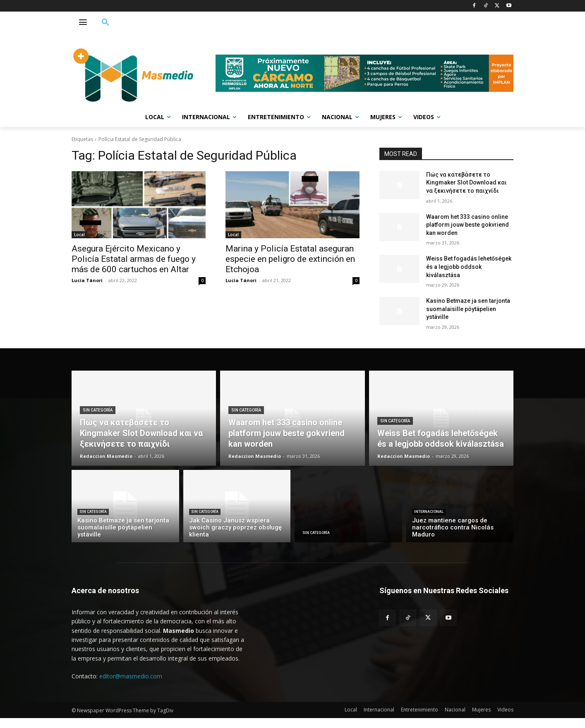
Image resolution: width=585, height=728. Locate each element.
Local (79, 235)
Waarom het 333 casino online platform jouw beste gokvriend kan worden (468, 225)
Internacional (429, 512)
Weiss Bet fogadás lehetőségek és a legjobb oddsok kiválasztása (469, 267)
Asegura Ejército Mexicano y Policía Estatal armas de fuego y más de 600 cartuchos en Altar (134, 259)
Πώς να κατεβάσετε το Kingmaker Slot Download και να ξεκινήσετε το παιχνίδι (466, 183)
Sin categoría (98, 410)
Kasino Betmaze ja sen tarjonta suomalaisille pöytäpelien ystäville (468, 309)
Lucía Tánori (87, 280)
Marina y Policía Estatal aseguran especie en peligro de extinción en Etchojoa (290, 259)
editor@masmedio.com (131, 676)
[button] (105, 23)
